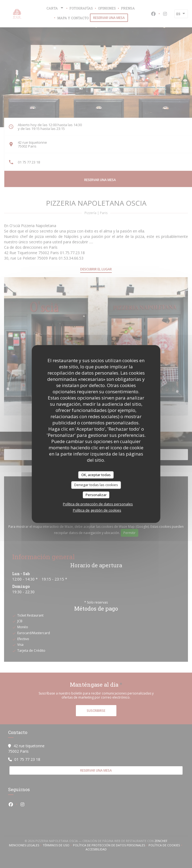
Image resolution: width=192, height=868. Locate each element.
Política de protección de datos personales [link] (98, 504)
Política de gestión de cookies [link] (97, 510)
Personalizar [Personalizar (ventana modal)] (96, 495)
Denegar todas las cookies (96, 485)
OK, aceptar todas (96, 475)
